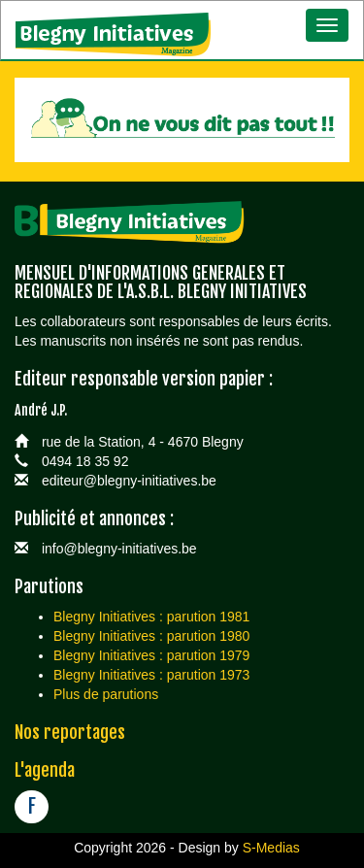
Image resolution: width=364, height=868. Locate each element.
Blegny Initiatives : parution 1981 (151, 617)
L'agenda (45, 770)
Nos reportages (70, 732)
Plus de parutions (106, 694)
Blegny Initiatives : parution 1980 (151, 636)
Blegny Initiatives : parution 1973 (151, 675)
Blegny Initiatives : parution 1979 (151, 655)
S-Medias (271, 848)
